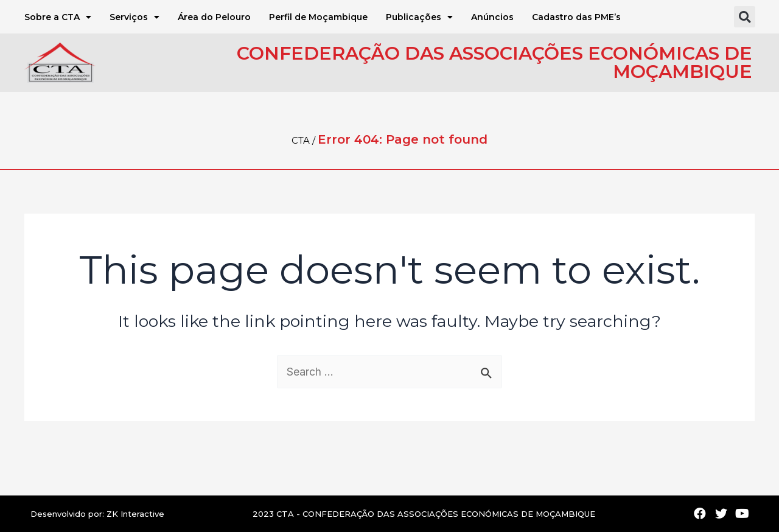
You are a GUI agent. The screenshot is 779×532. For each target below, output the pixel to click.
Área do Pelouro (214, 17)
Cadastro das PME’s (576, 17)
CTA (301, 140)
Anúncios (492, 17)
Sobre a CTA (58, 17)
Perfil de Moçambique (318, 17)
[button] (745, 17)
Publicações (419, 17)
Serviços (134, 17)
